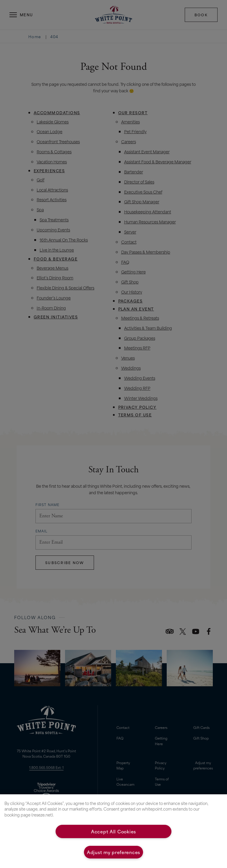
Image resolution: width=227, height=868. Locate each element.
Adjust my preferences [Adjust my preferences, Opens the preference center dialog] (113, 852)
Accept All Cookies (113, 831)
